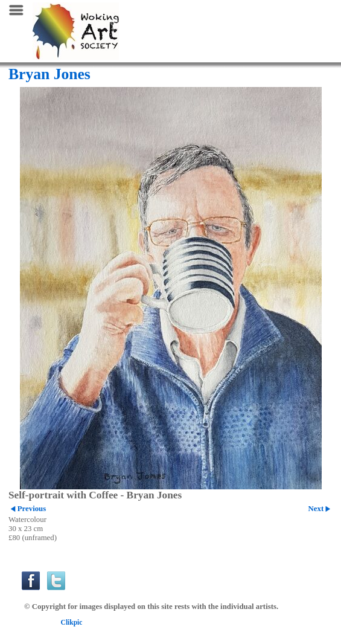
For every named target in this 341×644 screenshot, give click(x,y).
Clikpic (72, 622)
